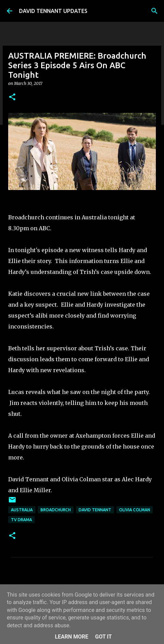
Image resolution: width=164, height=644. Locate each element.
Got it (103, 637)
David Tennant (95, 510)
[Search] (154, 11)
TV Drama (21, 520)
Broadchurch (56, 510)
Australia (22, 510)
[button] (12, 97)
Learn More (71, 637)
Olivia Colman (135, 510)
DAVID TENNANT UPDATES (53, 11)
